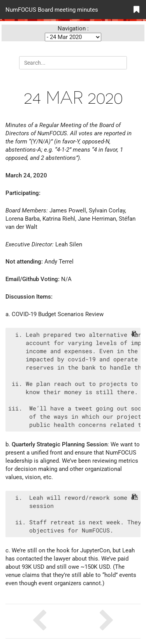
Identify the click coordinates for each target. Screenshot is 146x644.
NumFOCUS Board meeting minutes (52, 9)
